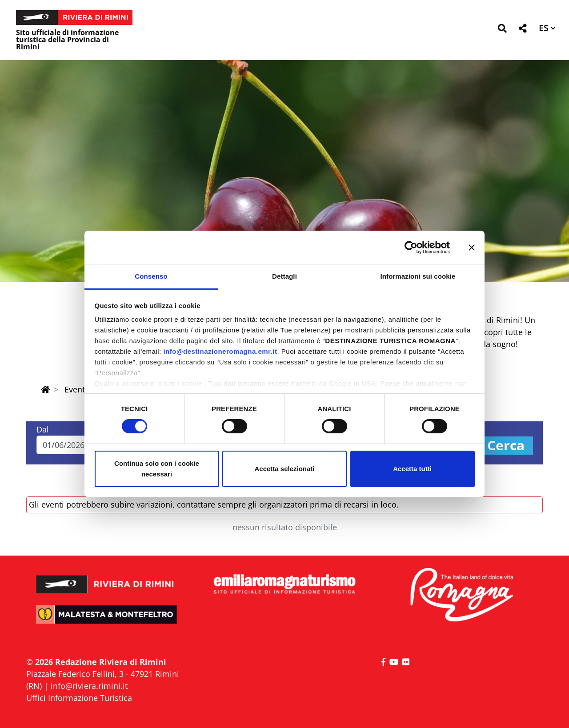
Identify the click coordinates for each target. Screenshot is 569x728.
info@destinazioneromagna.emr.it (220, 351)
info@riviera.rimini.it (89, 686)
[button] (502, 30)
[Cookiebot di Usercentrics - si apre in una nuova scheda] (411, 247)
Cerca (506, 446)
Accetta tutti (412, 469)
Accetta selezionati (284, 469)
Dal (43, 429)
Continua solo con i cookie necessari (157, 469)
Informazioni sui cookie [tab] (418, 276)
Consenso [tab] (151, 276)
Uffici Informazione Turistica (79, 698)
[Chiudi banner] (472, 247)
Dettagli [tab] (284, 276)
